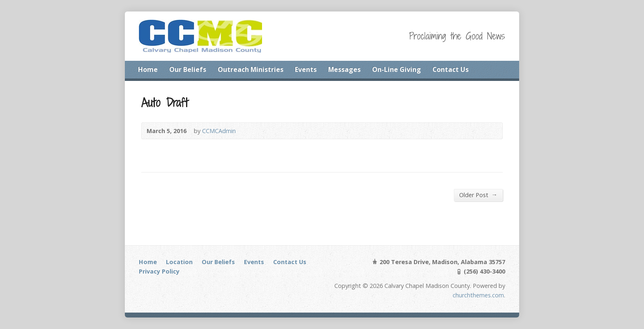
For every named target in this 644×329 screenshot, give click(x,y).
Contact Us (451, 69)
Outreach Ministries (251, 69)
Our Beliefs (188, 69)
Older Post (478, 195)
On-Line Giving (397, 69)
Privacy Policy (159, 271)
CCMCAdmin (219, 131)
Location (179, 262)
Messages (344, 69)
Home (148, 69)
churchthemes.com (478, 295)
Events (306, 69)
